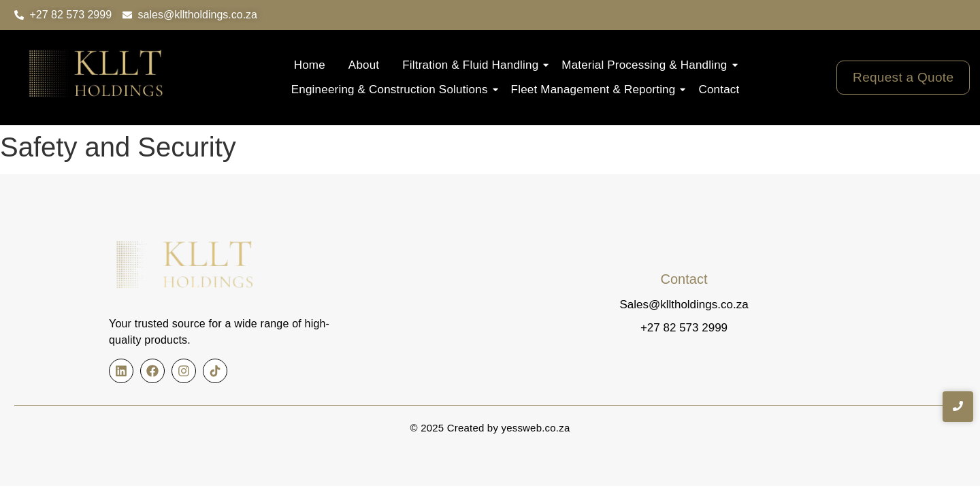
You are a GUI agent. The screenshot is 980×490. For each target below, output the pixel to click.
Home (310, 65)
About (364, 65)
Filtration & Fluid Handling (474, 65)
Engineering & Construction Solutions (393, 89)
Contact (719, 89)
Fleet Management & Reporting (597, 89)
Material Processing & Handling (648, 65)
